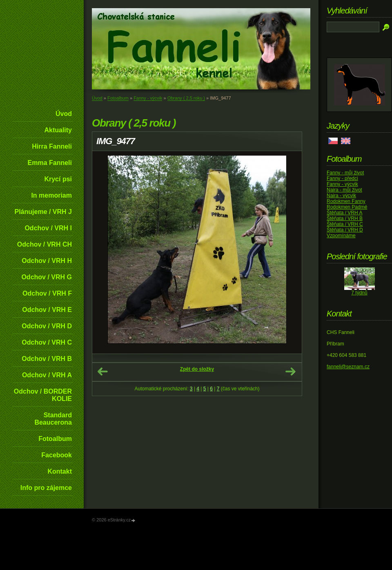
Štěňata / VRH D (345, 230)
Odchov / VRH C (47, 342)
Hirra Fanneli (52, 146)
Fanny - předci (342, 178)
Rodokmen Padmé (347, 207)
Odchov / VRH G (47, 277)
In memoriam (51, 195)
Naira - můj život (344, 190)
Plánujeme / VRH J (43, 212)
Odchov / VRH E (47, 310)
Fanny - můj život (345, 173)
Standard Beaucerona (53, 419)
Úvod (64, 114)
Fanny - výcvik (148, 98)
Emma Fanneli (50, 163)
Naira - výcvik (341, 196)
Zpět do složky (197, 369)
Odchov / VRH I (48, 228)
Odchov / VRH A (47, 375)
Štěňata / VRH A (344, 213)
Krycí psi (58, 179)
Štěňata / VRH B (345, 218)
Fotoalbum (55, 439)
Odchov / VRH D (47, 326)
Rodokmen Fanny (346, 201)
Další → (290, 372)
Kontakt (60, 471)
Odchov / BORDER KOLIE (43, 395)
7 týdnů (359, 293)
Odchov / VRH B (47, 359)
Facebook (57, 455)
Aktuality (58, 130)
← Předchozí (102, 372)
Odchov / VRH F (47, 293)
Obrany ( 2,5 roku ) (186, 98)
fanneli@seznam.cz (348, 367)
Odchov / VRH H (47, 261)
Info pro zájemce (46, 488)
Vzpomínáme (341, 236)
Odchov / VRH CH (45, 244)
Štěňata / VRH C (345, 224)
